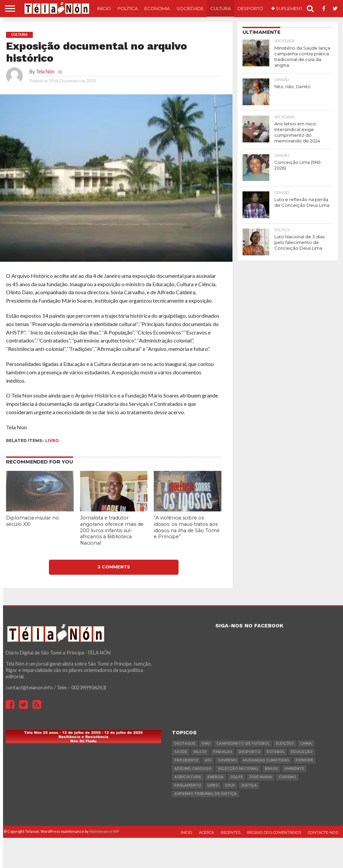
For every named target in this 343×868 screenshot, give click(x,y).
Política (128, 8)
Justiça (249, 785)
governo (227, 760)
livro (52, 441)
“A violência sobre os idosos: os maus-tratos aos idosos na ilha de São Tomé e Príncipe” (187, 527)
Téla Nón (45, 72)
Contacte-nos (323, 832)
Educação (302, 752)
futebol (276, 752)
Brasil (271, 769)
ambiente (294, 769)
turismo (287, 777)
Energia (216, 777)
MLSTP (200, 752)
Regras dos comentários (274, 832)
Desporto (250, 8)
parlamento (188, 785)
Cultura (221, 8)
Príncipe (304, 760)
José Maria (261, 777)
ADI (208, 760)
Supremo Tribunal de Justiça (205, 794)
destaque (185, 743)
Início (104, 8)
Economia (157, 8)
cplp (230, 785)
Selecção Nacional (238, 769)
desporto (249, 752)
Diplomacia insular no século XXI (32, 521)
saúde (181, 752)
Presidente (186, 760)
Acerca (207, 832)
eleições (285, 743)
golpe (236, 777)
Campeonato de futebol (243, 743)
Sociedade (190, 8)
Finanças (223, 752)
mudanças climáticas (266, 760)
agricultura (188, 777)
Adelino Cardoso (193, 769)
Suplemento (289, 8)
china (306, 743)
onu (206, 743)
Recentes (231, 832)
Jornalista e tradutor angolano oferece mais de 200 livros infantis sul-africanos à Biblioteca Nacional (112, 530)
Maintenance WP (104, 831)
